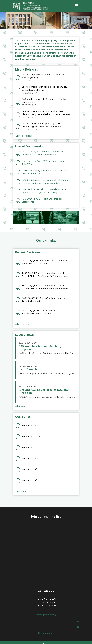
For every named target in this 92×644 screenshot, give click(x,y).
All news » (20, 406)
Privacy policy (46, 633)
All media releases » (25, 136)
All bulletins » (22, 492)
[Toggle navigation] (76, 6)
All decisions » (22, 324)
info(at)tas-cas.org (46, 615)
